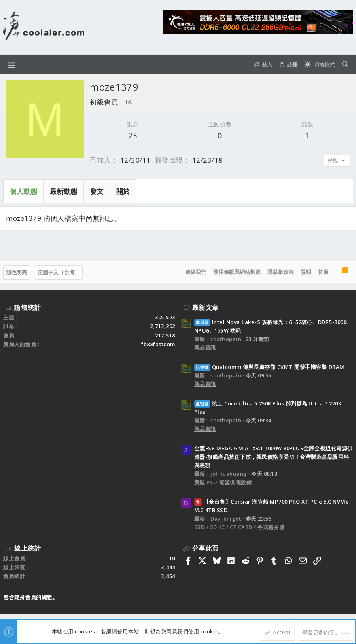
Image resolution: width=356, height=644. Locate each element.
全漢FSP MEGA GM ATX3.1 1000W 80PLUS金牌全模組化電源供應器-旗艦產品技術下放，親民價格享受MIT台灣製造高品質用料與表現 (273, 457)
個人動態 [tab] (23, 191)
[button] (12, 64)
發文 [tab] (97, 191)
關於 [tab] (123, 191)
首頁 (323, 272)
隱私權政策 (281, 272)
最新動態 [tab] (64, 191)
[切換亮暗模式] (320, 64)
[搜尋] (345, 64)
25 (132, 136)
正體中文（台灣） (59, 272)
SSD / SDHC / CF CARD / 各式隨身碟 (239, 527)
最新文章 (206, 307)
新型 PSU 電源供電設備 (223, 482)
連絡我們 (196, 272)
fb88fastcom (158, 344)
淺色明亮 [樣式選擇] (17, 272)
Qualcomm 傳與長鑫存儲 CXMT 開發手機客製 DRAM (269, 367)
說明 (306, 272)
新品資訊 (205, 347)
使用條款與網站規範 (237, 272)
